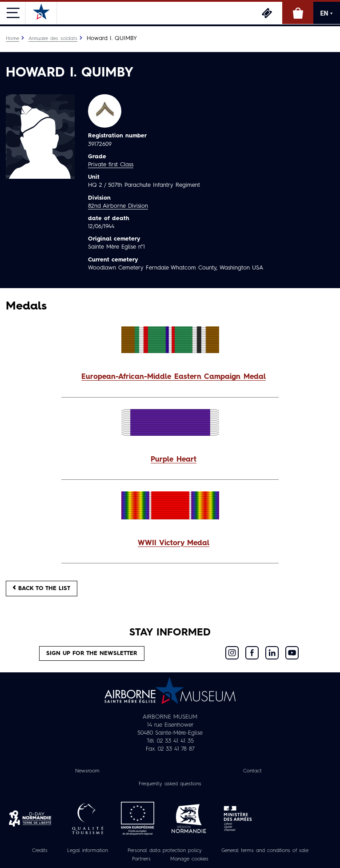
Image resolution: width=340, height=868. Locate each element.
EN (327, 13)
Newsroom (87, 771)
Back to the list (42, 588)
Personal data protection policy (165, 851)
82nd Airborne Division (118, 206)
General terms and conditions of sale (265, 851)
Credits (40, 851)
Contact (252, 771)
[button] (170, 377)
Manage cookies (189, 859)
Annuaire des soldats (53, 39)
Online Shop (298, 13)
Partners (141, 859)
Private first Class (111, 165)
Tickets (267, 13)
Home (12, 39)
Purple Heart (174, 460)
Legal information (88, 851)
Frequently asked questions (170, 784)
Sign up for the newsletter (92, 653)
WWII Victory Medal (174, 543)
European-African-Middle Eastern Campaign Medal (174, 377)
